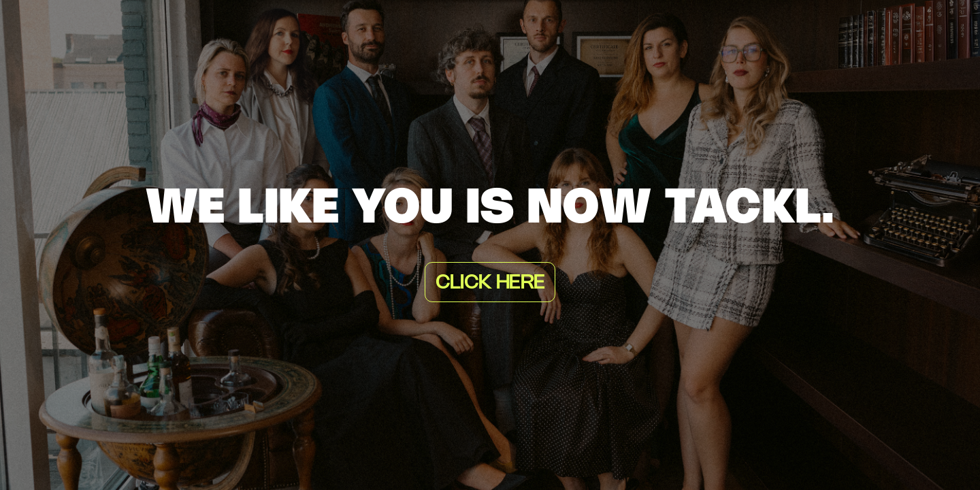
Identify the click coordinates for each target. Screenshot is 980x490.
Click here (490, 283)
